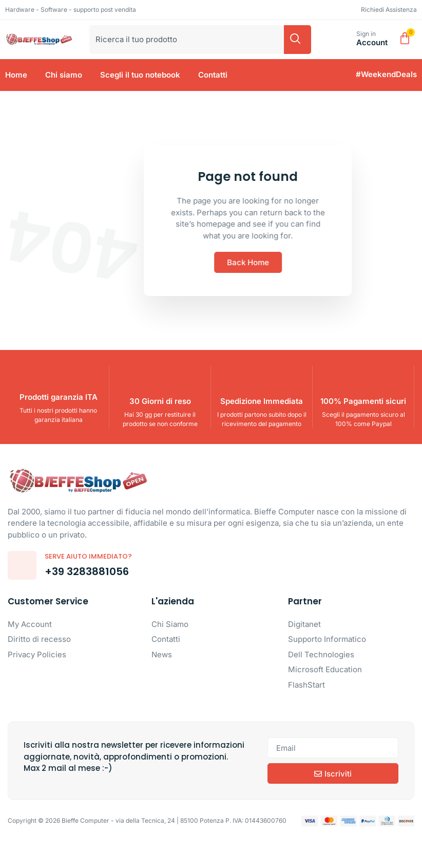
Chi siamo (64, 75)
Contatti (213, 75)
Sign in (366, 34)
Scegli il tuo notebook (140, 75)
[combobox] (187, 40)
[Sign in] (345, 39)
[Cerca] (298, 40)
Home (16, 75)
